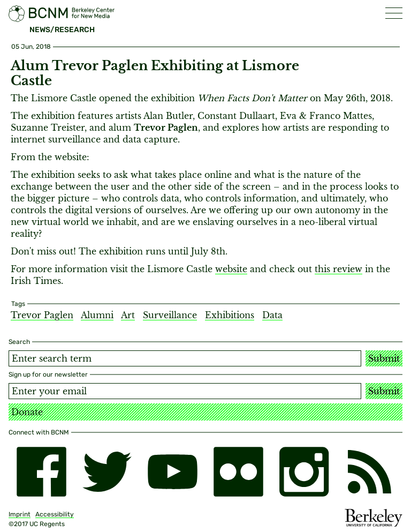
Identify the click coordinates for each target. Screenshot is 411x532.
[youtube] (173, 472)
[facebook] (41, 472)
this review (338, 269)
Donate (27, 412)
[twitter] (107, 472)
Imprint (20, 514)
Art (128, 315)
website (231, 269)
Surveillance (170, 315)
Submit (384, 358)
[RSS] (370, 472)
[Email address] (185, 391)
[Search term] (185, 358)
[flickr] (238, 472)
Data (272, 315)
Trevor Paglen (42, 315)
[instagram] (304, 472)
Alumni (97, 315)
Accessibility (55, 514)
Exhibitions (230, 315)
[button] (394, 13)
